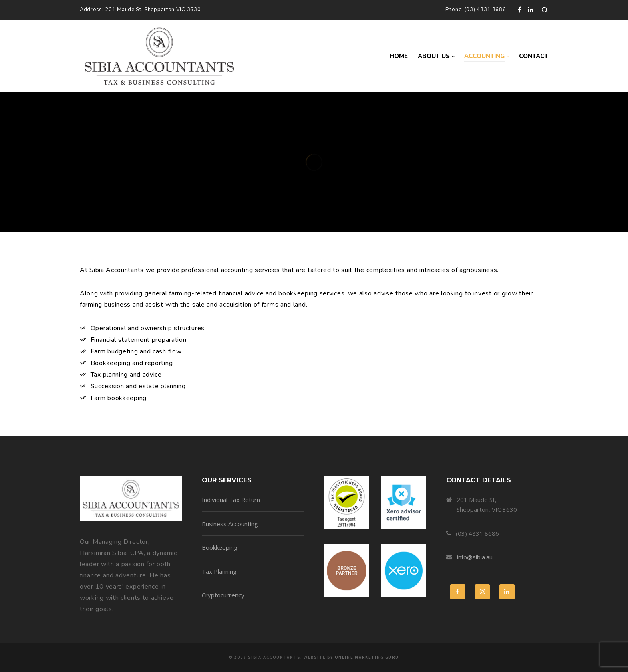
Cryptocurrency (223, 595)
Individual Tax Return (231, 500)
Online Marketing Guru (367, 657)
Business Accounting (253, 528)
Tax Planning (219, 571)
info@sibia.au (475, 557)
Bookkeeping (220, 547)
